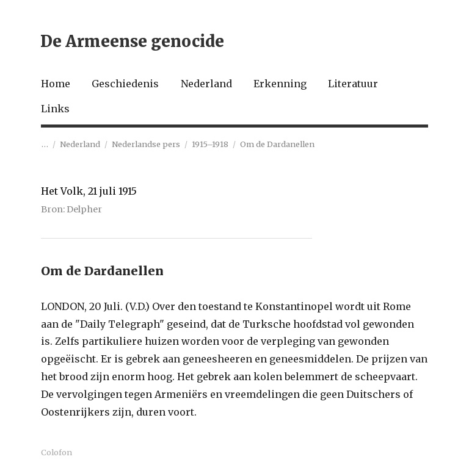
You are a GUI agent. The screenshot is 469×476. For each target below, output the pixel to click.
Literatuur (353, 84)
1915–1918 (210, 144)
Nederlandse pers (146, 144)
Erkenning (280, 84)
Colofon (56, 452)
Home (56, 84)
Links (55, 109)
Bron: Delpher (71, 209)
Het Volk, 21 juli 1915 (89, 191)
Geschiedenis (125, 84)
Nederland (206, 84)
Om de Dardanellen (277, 144)
